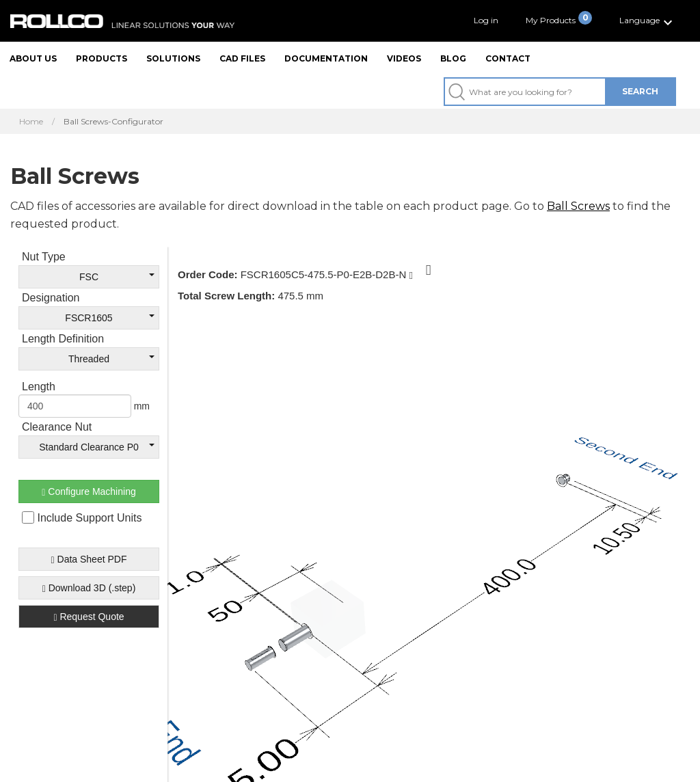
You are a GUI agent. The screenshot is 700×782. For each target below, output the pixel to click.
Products (102, 58)
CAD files (242, 58)
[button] (648, 21)
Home (31, 122)
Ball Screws (578, 206)
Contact (508, 58)
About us (33, 58)
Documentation (326, 58)
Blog (453, 58)
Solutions (173, 58)
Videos (404, 58)
